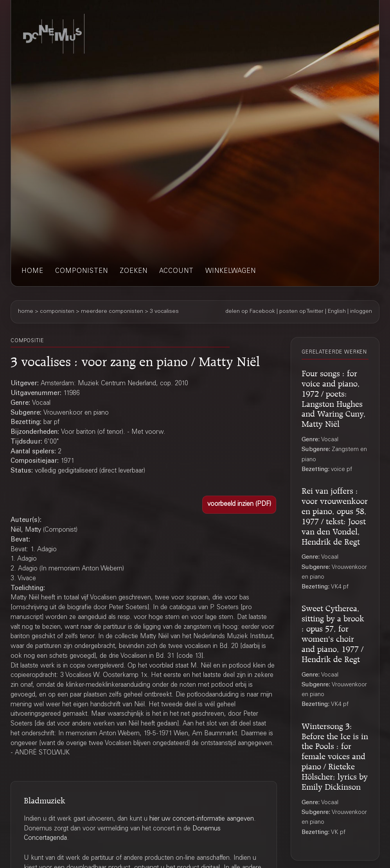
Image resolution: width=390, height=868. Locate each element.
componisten (82, 272)
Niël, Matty (26, 530)
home (32, 272)
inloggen (361, 312)
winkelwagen (231, 272)
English (337, 312)
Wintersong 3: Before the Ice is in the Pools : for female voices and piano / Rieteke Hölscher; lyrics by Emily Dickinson (335, 755)
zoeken (134, 272)
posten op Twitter (301, 312)
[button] (239, 505)
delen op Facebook (250, 312)
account (176, 272)
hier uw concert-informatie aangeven (202, 819)
